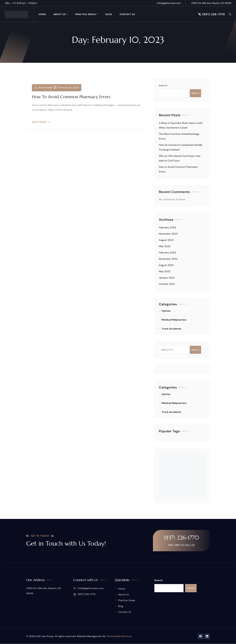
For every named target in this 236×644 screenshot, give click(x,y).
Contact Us (127, 14)
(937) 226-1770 (212, 14)
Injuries (166, 311)
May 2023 (165, 246)
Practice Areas (86, 14)
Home (42, 14)
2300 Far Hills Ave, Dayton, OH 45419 (211, 3)
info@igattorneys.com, (89, 588)
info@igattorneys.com (169, 3)
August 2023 (166, 240)
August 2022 (166, 265)
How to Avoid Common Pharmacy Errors (71, 97)
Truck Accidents (172, 329)
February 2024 (167, 227)
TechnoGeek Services (119, 636)
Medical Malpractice (174, 320)
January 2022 (167, 278)
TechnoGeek (46, 88)
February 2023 (167, 253)
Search (163, 85)
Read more (39, 122)
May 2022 (165, 271)
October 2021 (167, 284)
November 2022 (168, 259)
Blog (109, 14)
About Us (60, 14)
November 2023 (168, 234)
